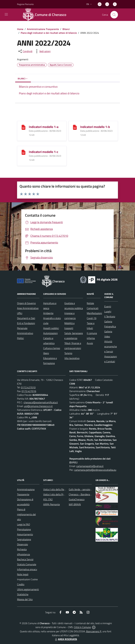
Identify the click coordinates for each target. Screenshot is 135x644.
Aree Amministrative (28, 308)
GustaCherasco (77, 499)
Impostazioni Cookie (27, 579)
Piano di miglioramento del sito (26, 514)
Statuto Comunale (27, 564)
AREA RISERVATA (66, 639)
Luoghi (108, 311)
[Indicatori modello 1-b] (75, 127)
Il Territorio (110, 316)
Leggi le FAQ (24, 524)
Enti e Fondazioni (26, 323)
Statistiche (23, 594)
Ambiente (48, 313)
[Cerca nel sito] (114, 15)
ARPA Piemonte (52, 504)
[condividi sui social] (25, 51)
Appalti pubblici (51, 328)
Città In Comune (82, 627)
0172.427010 (28, 387)
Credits (21, 584)
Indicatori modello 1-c (44, 152)
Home (20, 29)
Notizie (90, 303)
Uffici (20, 313)
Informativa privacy (27, 569)
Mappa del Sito (25, 599)
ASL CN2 (48, 499)
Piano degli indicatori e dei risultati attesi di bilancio (49, 33)
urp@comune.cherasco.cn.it (38, 406)
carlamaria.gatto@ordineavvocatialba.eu (95, 470)
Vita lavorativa (72, 358)
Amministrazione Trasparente (43, 29)
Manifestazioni (94, 313)
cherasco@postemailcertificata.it (41, 402)
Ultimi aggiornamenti (28, 589)
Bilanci (66, 29)
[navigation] (6, 14)
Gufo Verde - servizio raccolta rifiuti (87, 489)
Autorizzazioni (50, 333)
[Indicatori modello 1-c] (23, 152)
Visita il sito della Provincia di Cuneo (62, 494)
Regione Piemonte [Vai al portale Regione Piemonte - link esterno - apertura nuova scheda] (25, 4)
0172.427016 (29, 391)
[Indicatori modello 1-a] (23, 127)
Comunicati (93, 308)
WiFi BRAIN (75, 504)
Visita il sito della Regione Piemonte (62, 489)
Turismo (68, 353)
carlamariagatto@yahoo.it (90, 466)
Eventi (108, 306)
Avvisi (90, 343)
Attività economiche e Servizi (111, 346)
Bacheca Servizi (25, 559)
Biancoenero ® (94, 631)
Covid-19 (92, 318)
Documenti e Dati (26, 318)
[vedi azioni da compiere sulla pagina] (42, 51)
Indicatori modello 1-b (95, 127)
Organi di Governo (26, 303)
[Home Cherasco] (46, 15)
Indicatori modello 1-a (44, 127)
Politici (20, 338)
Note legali (23, 574)
